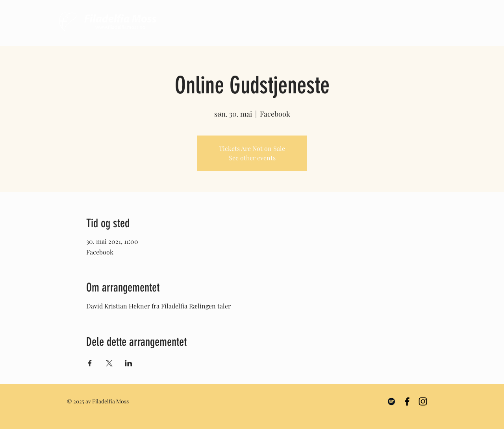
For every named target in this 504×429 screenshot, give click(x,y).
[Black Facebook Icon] (407, 401)
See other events (252, 158)
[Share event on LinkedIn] (129, 363)
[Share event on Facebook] (90, 363)
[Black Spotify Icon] (391, 401)
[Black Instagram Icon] (423, 401)
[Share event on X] (109, 363)
